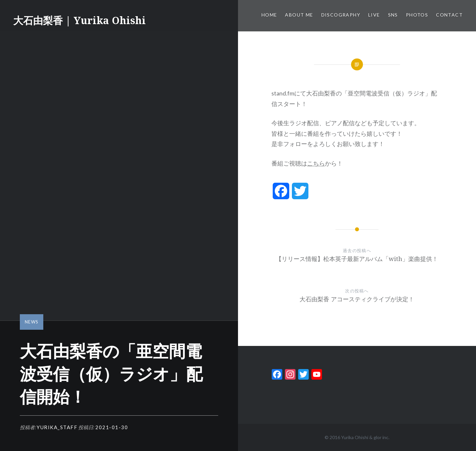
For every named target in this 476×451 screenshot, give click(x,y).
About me (299, 15)
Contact (449, 15)
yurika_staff (57, 427)
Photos (417, 15)
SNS (393, 15)
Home (269, 15)
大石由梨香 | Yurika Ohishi (79, 20)
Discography (341, 15)
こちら (316, 163)
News (32, 322)
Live (374, 15)
